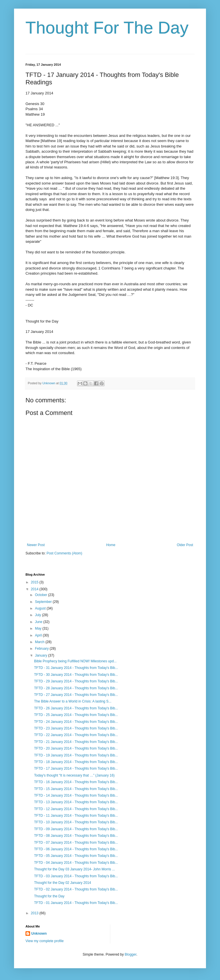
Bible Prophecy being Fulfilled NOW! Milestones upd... (75, 661)
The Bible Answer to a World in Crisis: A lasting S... (73, 701)
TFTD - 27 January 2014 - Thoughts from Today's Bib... (76, 695)
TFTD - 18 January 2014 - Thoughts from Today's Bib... (76, 762)
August (41, 608)
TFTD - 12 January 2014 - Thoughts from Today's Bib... (76, 809)
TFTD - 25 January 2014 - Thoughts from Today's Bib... (76, 715)
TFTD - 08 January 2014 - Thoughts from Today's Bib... (76, 836)
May (39, 628)
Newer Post (36, 545)
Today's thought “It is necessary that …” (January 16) (74, 775)
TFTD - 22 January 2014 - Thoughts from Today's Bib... (76, 735)
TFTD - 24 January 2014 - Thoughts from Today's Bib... (76, 722)
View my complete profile (45, 941)
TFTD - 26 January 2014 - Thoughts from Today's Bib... (76, 708)
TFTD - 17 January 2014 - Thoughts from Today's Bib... (76, 769)
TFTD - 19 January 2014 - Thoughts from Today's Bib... (76, 755)
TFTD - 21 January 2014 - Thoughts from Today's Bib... (76, 742)
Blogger (130, 954)
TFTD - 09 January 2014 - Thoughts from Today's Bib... (76, 829)
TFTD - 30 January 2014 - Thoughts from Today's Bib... (76, 675)
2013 (35, 913)
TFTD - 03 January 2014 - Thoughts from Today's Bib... (76, 876)
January (42, 655)
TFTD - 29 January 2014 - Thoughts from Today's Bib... (76, 681)
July (39, 615)
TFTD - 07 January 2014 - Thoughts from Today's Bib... (76, 843)
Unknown (39, 934)
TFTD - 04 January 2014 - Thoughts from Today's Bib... (76, 863)
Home (111, 545)
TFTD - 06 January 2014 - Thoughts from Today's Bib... (76, 849)
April (39, 635)
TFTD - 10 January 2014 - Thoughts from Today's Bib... (76, 822)
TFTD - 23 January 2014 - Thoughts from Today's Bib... (76, 728)
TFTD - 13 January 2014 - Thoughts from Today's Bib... (76, 802)
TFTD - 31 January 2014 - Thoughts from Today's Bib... (76, 668)
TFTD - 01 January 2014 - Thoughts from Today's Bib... (76, 903)
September (44, 602)
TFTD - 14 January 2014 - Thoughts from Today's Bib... (76, 795)
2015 (35, 582)
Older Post (185, 545)
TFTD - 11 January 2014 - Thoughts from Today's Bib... (76, 816)
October (42, 595)
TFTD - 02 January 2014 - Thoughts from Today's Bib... (76, 889)
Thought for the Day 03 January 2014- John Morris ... (74, 869)
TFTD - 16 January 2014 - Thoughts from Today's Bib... (76, 782)
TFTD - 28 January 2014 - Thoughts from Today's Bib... (76, 688)
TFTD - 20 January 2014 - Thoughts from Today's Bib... (76, 748)
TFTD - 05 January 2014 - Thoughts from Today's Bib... (76, 856)
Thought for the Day (49, 896)
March (40, 642)
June (39, 622)
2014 (35, 589)
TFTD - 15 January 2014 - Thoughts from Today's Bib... (76, 789)
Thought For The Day (107, 28)
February (42, 649)
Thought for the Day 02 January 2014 (63, 883)
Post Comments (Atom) (64, 553)
